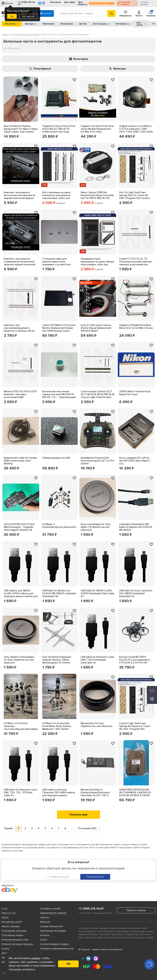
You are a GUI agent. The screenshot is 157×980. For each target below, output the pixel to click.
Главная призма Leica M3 (56, 458)
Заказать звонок (136, 910)
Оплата (5, 948)
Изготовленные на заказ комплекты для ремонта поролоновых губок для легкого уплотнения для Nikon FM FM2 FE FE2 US (56, 198)
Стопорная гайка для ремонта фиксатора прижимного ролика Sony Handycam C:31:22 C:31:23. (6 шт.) (58, 264)
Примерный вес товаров (53, 913)
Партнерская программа (53, 931)
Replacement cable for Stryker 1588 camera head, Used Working (20, 461)
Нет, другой (28, 16)
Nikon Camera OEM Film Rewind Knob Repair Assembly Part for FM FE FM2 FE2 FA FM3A (97, 197)
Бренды (31, 24)
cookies (35, 958)
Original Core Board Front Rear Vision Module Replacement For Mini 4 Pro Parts (97, 129)
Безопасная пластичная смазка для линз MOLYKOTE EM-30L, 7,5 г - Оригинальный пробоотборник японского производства (59, 397)
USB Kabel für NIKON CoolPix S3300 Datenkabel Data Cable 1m (97, 593)
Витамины (123, 24)
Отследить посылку (50, 908)
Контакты (56, 2)
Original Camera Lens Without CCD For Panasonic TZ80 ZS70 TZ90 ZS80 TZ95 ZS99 (136, 129)
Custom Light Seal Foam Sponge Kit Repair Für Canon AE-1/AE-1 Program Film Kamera (135, 728)
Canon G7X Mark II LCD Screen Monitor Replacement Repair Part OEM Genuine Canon (59, 328)
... (72, 828)
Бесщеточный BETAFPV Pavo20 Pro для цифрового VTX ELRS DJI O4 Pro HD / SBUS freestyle (135, 661)
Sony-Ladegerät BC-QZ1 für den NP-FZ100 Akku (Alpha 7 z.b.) (135, 461)
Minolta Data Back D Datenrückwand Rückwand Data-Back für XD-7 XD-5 (95, 793)
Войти (139, 13)
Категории (79, 59)
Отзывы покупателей (51, 926)
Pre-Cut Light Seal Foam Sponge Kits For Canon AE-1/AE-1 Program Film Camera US (134, 197)
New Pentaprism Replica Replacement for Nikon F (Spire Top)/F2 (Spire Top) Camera (21, 129)
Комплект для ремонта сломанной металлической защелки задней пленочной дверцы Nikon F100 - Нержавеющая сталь (20, 264)
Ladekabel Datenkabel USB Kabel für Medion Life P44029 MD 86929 (136, 527)
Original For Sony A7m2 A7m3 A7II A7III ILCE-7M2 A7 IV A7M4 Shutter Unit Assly (59, 129)
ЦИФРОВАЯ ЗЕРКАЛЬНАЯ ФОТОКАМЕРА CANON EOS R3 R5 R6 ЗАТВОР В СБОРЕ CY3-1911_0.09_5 (135, 794)
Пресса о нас (9, 913)
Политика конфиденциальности (57, 948)
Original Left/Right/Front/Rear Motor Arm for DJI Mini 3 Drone (136, 327)
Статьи (44, 940)
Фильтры (118, 69)
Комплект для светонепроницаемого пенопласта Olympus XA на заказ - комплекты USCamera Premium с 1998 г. (21, 331)
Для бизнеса (83, 3)
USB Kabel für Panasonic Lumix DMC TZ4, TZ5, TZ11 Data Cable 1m (20, 793)
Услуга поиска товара (102, 3)
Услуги (5, 917)
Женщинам (67, 24)
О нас (5, 908)
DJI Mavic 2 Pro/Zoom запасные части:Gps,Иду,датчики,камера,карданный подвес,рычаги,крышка (28, 728)
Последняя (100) (87, 828)
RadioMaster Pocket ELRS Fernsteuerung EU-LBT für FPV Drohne (97, 461)
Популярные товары (12, 935)
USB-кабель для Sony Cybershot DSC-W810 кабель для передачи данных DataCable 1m (59, 794)
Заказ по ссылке (125, 3)
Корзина (151, 13)
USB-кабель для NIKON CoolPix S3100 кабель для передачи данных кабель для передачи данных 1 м (21, 595)
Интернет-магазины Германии (17, 944)
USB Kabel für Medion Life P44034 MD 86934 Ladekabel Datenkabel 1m (59, 593)
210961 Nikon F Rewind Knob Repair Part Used (135, 393)
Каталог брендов (11, 926)
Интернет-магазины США (15, 940)
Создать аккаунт (145, 3)
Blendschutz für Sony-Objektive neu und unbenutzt (97, 725)
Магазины (12, 24)
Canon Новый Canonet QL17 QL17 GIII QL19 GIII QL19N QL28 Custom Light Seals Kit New (98, 394)
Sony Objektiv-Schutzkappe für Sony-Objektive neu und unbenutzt (19, 660)
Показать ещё (78, 815)
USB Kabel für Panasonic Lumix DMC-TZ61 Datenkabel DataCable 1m (97, 660)
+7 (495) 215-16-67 (27, 3)
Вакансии (45, 922)
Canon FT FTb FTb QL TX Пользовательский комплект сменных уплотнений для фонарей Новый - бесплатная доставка (136, 264)
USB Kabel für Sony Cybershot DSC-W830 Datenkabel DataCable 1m (136, 593)
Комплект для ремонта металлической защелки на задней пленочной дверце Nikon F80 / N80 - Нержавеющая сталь (20, 198)
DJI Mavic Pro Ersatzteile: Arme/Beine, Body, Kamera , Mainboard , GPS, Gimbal (57, 726)
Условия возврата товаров (54, 944)
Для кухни (141, 24)
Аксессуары (101, 24)
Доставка (70, 2)
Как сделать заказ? (12, 922)
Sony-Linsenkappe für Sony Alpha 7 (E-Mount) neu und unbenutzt (96, 527)
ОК (68, 964)
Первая (8, 828)
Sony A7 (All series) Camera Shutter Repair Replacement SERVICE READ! (96, 328)
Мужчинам (49, 24)
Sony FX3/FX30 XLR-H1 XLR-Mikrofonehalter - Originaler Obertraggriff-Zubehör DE (19, 527)
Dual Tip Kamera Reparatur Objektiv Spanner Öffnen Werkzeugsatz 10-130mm (57, 660)
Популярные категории (14, 931)
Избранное (126, 13)
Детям (83, 24)
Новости (44, 917)
